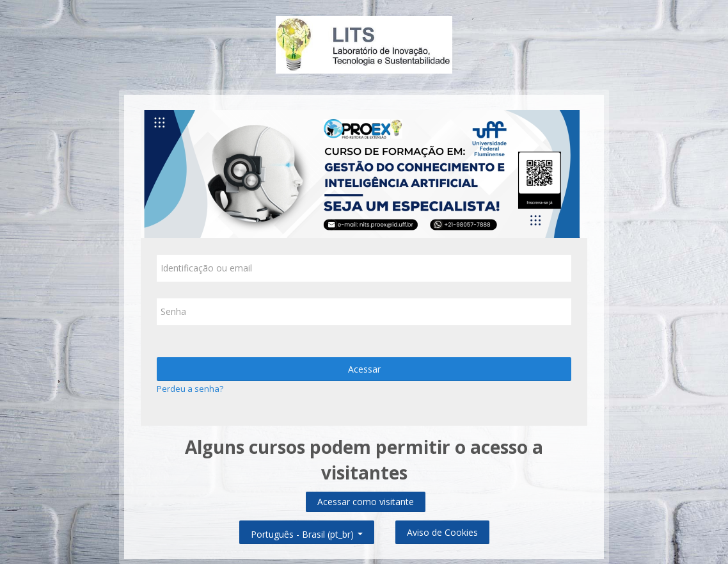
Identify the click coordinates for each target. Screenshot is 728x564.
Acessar (364, 369)
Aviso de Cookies (442, 532)
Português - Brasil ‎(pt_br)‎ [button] (307, 532)
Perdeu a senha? (190, 389)
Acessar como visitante (366, 502)
